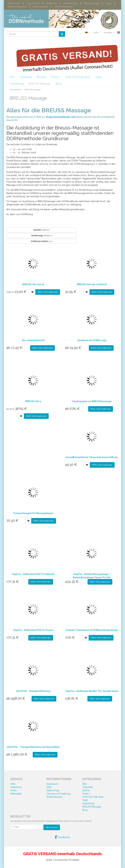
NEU (12, 77)
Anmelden (109, 33)
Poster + (56, 77)
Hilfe (13, 784)
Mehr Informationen (48, 292)
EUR (96, 33)
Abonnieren (52, 827)
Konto (14, 790)
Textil (98, 77)
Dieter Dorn (52, 3)
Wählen (42, 236)
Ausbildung (17, 84)
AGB (49, 787)
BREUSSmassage (92, 3)
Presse (109, 3)
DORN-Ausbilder (41, 7)
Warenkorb (16, 787)
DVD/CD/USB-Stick (78, 77)
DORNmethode (70, 3)
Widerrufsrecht (54, 797)
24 (42, 241)
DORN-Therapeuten (17, 7)
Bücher (41, 77)
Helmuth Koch (33, 3)
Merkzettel (16, 794)
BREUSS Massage (40, 84)
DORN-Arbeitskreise (64, 7)
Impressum (52, 784)
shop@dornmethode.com (61, 117)
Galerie (42, 230)
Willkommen (14, 3)
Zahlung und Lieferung (58, 794)
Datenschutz (53, 790)
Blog (59, 84)
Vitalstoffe (26, 77)
